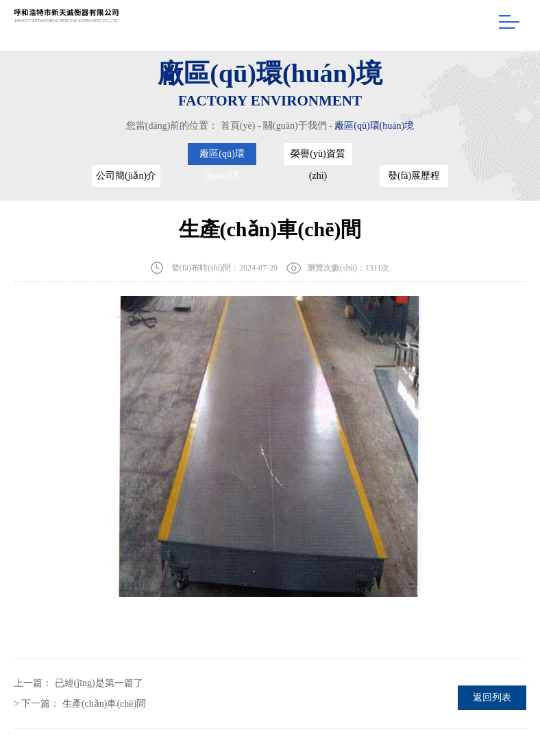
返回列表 (492, 697)
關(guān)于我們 (295, 126)
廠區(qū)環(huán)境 (374, 126)
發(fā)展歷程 (414, 176)
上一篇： (78, 683)
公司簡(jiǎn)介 (126, 176)
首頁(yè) (238, 126)
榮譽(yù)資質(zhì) (318, 157)
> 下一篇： (80, 704)
